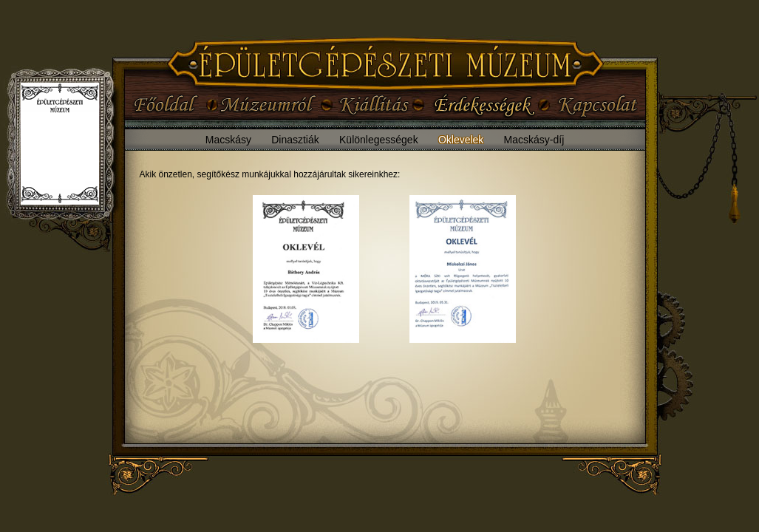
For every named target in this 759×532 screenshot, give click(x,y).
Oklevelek (461, 140)
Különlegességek (379, 140)
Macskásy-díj (534, 140)
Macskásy (228, 140)
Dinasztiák (295, 140)
